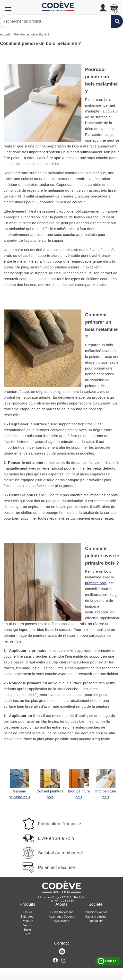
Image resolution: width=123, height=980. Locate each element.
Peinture (27, 921)
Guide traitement (61, 912)
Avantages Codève (61, 917)
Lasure (27, 912)
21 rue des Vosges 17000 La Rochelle (62, 897)
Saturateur (27, 917)
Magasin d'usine (95, 917)
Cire (28, 934)
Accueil (5, 34)
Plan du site (95, 921)
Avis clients (61, 921)
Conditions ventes (96, 912)
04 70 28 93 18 (65, 901)
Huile (27, 930)
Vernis (28, 925)
